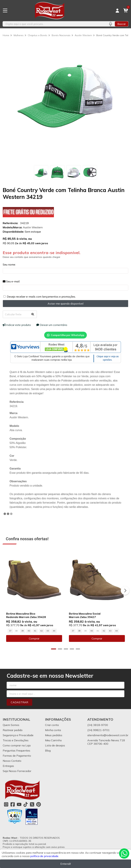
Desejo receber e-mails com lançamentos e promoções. (41, 297)
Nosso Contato (12, 761)
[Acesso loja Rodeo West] (117, 11)
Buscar (122, 24)
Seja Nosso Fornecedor (17, 771)
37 (10, 631)
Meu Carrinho (53, 740)
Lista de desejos (55, 745)
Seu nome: (9, 264)
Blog (48, 751)
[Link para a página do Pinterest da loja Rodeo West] (39, 804)
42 (41, 631)
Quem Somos (11, 725)
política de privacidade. (45, 856)
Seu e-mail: (11, 281)
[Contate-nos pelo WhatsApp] (124, 854)
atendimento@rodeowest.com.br (108, 735)
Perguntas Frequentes (16, 751)
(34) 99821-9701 (99, 730)
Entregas (8, 766)
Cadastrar (19, 702)
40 (29, 631)
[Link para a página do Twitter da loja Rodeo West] (32, 804)
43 (48, 631)
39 (23, 631)
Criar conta (52, 725)
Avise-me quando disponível (65, 304)
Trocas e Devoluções (16, 740)
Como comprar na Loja (17, 745)
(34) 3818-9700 (98, 725)
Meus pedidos (54, 735)
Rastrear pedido (13, 730)
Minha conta (53, 730)
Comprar (34, 638)
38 (79, 631)
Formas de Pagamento (17, 756)
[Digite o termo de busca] (54, 24)
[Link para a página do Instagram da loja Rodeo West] (6, 804)
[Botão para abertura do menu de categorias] (5, 11)
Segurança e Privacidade (18, 735)
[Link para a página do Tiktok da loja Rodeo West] (26, 804)
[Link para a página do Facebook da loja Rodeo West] (13, 804)
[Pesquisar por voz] (110, 24)
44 (54, 631)
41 (35, 631)
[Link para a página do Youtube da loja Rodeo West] (19, 804)
